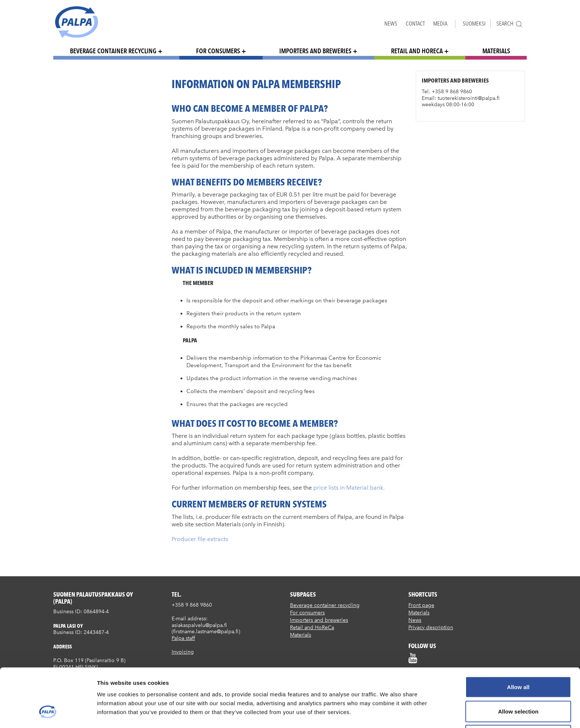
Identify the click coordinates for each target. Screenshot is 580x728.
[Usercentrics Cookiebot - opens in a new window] (48, 714)
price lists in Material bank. (349, 488)
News (391, 24)
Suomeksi (474, 24)
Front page (421, 605)
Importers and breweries (315, 51)
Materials (496, 51)
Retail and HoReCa (417, 51)
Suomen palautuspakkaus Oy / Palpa (77, 22)
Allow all (518, 637)
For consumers (218, 51)
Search (510, 24)
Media (440, 24)
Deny (518, 685)
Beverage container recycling (113, 51)
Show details (388, 713)
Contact (415, 24)
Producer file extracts (200, 539)
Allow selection (518, 661)
